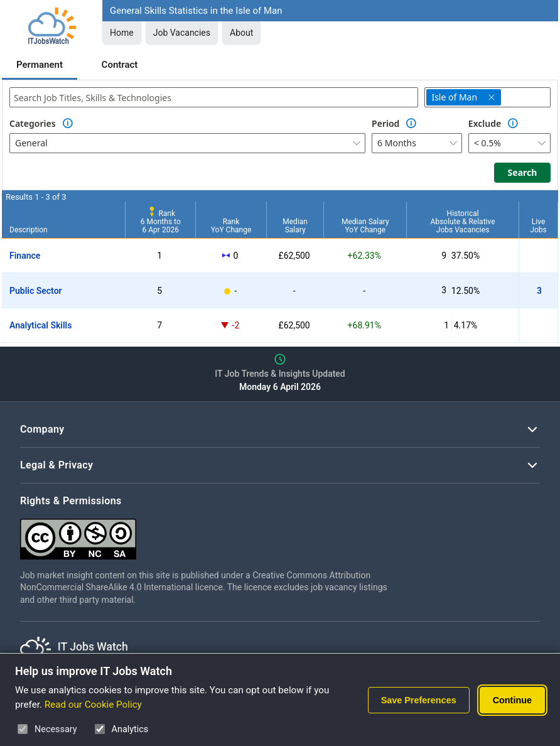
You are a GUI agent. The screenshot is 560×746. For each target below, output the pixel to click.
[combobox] (214, 97)
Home (122, 33)
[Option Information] (68, 124)
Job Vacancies (182, 33)
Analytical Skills (40, 325)
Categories (33, 123)
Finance (25, 256)
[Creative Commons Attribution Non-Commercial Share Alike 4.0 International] (208, 534)
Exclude (485, 123)
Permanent (40, 65)
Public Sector (36, 291)
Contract (120, 65)
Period (385, 123)
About (241, 33)
